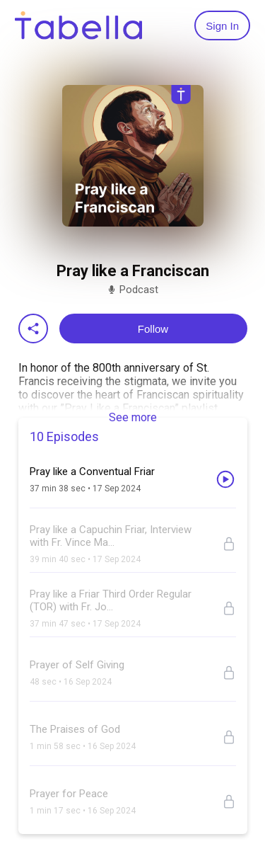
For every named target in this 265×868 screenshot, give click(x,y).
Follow (153, 329)
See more (133, 417)
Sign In (222, 26)
